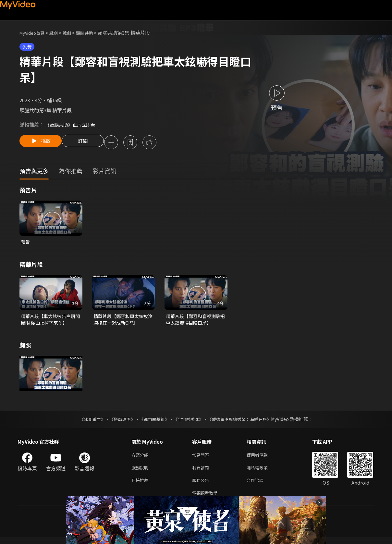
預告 (26, 243)
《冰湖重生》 (87, 422)
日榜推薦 (141, 485)
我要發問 (202, 472)
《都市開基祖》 (153, 422)
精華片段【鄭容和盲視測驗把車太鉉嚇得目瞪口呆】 (195, 321)
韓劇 (73, 33)
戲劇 (59, 33)
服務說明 (141, 472)
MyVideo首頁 (34, 33)
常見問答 (202, 458)
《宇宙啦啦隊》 (189, 422)
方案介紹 (141, 458)
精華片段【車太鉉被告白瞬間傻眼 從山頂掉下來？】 (50, 321)
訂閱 (88, 143)
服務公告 (202, 485)
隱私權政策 (263, 472)
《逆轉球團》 (118, 422)
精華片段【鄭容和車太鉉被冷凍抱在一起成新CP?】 (123, 321)
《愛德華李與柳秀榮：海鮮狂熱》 (243, 422)
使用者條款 (263, 458)
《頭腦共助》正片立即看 (72, 124)
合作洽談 (260, 485)
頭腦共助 (93, 33)
